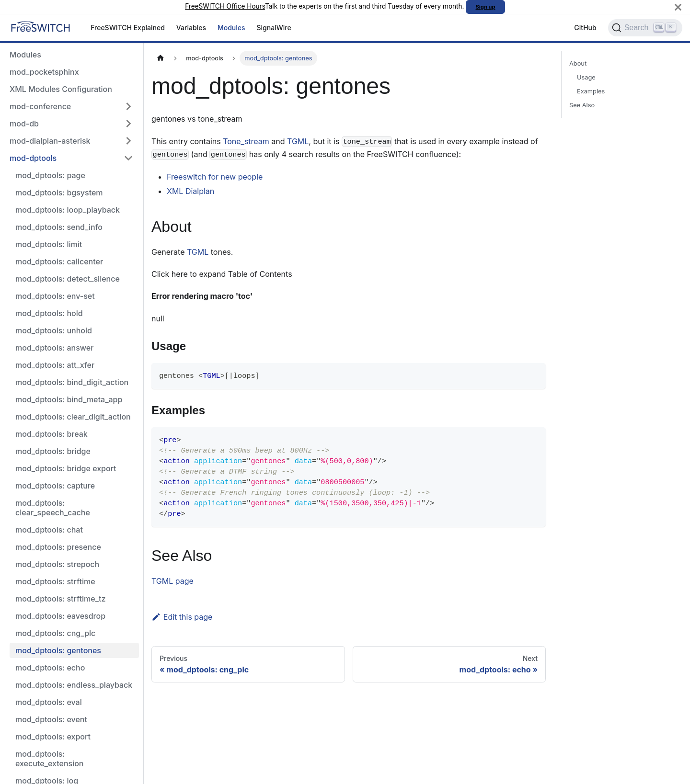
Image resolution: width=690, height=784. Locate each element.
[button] (71, 106)
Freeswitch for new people (215, 177)
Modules (231, 28)
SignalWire (274, 28)
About (578, 63)
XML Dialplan (190, 191)
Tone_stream (246, 141)
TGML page (172, 581)
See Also (582, 105)
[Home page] (161, 58)
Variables (191, 28)
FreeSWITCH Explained (128, 28)
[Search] (645, 28)
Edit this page (182, 617)
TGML (298, 141)
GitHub (585, 28)
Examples (591, 91)
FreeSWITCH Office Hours (225, 6)
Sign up (486, 7)
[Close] (678, 7)
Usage (586, 77)
